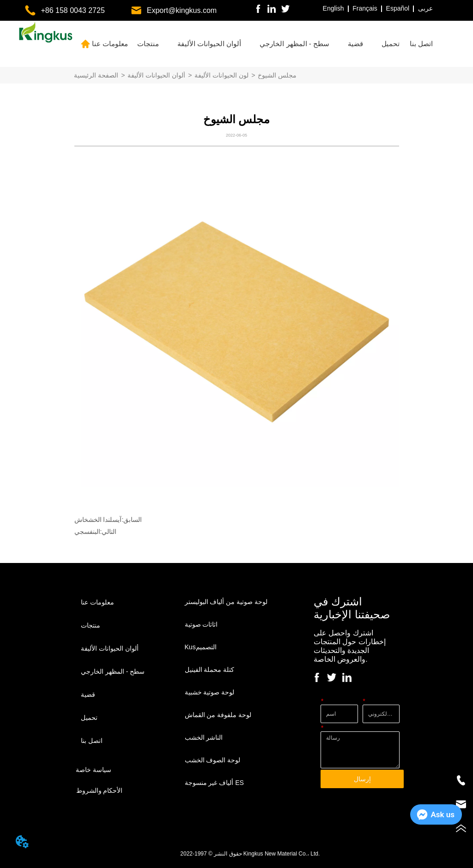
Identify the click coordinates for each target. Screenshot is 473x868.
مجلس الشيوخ (277, 75)
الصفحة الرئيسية (96, 75)
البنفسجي (87, 532)
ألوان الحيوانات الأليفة (156, 75)
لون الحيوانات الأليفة (221, 75)
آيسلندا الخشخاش (98, 520)
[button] (148, 44)
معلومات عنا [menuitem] (110, 44)
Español (398, 8)
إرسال (362, 779)
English (334, 8)
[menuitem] (148, 44)
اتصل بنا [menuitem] (421, 44)
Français (365, 8)
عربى (425, 8)
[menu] (263, 44)
